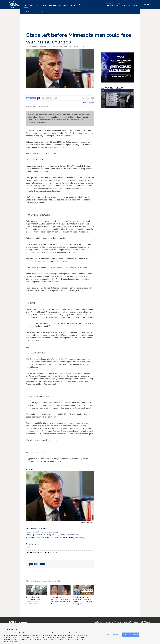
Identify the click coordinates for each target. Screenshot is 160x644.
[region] (80, 634)
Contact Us (128, 622)
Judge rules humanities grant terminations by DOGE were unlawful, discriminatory (35, 601)
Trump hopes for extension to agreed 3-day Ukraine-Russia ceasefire (52, 535)
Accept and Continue (131, 635)
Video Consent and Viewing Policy (41, 640)
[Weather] (82, 6)
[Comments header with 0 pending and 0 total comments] (60, 564)
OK (157, 626)
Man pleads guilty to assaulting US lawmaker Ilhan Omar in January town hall (60, 601)
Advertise (119, 622)
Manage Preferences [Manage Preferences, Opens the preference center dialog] (113, 635)
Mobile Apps (98, 622)
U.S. (28, 547)
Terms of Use (55, 637)
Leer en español (89, 103)
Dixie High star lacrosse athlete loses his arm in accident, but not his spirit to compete (83, 601)
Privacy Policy (65, 637)
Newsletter (109, 622)
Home (48, 11)
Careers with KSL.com (142, 622)
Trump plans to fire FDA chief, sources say (42, 532)
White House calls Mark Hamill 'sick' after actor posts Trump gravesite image (56, 538)
